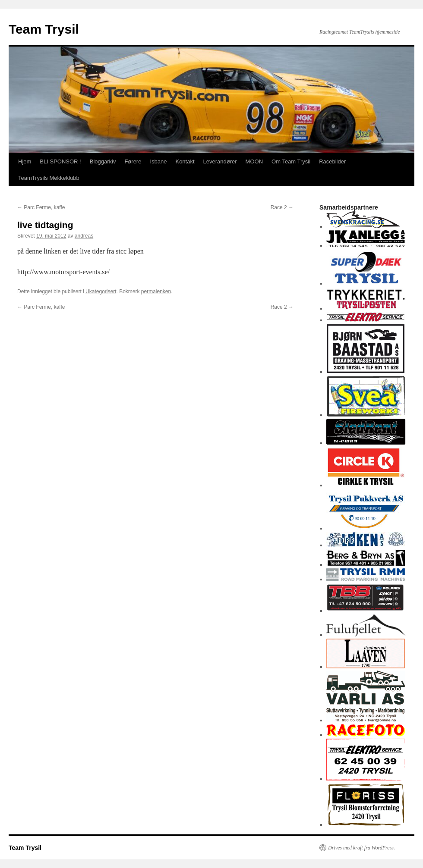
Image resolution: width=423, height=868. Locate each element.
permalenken (156, 291)
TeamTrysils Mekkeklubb (49, 178)
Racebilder (332, 161)
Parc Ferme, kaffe (41, 207)
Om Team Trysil (291, 161)
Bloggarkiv (103, 161)
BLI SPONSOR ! (60, 161)
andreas (84, 236)
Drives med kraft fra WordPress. (361, 848)
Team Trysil (44, 29)
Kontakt (185, 161)
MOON (254, 161)
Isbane (158, 161)
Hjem (25, 161)
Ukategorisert (101, 291)
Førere (133, 161)
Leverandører (220, 161)
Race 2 (282, 207)
